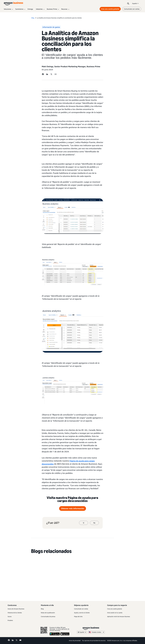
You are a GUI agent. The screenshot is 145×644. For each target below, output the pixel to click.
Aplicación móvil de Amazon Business (119, 616)
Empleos (10, 620)
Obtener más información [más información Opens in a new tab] (73, 508)
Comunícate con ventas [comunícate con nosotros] (132, 9)
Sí (84, 523)
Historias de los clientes (15, 613)
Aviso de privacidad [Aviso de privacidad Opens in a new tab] (75, 640)
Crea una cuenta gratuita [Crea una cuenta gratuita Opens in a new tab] (110, 9)
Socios (10, 616)
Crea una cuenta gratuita (115, 609)
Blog (42, 609)
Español (136, 3)
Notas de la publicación (48, 613)
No (94, 523)
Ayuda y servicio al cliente (82, 613)
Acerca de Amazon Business (16, 609)
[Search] (128, 3)
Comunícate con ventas (81, 609)
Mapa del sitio (78, 616)
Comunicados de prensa (48, 616)
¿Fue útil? (53, 523)
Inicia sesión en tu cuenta (115, 613)
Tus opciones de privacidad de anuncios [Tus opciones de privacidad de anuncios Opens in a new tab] (94, 640)
